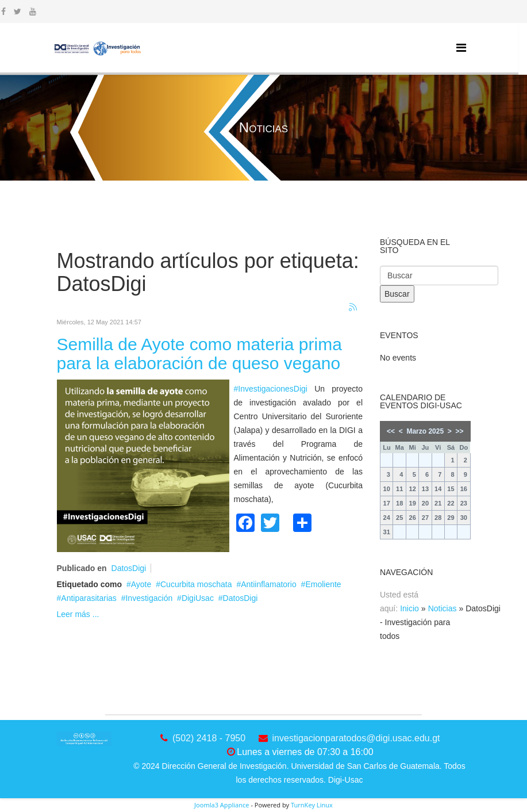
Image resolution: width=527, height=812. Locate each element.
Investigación (149, 598)
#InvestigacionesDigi (271, 389)
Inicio (409, 608)
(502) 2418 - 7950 (209, 738)
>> (459, 431)
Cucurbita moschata (196, 584)
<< (391, 431)
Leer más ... (78, 614)
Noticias (443, 608)
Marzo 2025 (425, 431)
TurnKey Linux (312, 805)
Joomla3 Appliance (222, 805)
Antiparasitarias (89, 598)
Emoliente (323, 584)
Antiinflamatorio (269, 584)
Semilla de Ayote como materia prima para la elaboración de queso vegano (199, 354)
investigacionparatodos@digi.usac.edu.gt (356, 738)
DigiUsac (198, 598)
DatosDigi (129, 568)
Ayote (141, 584)
